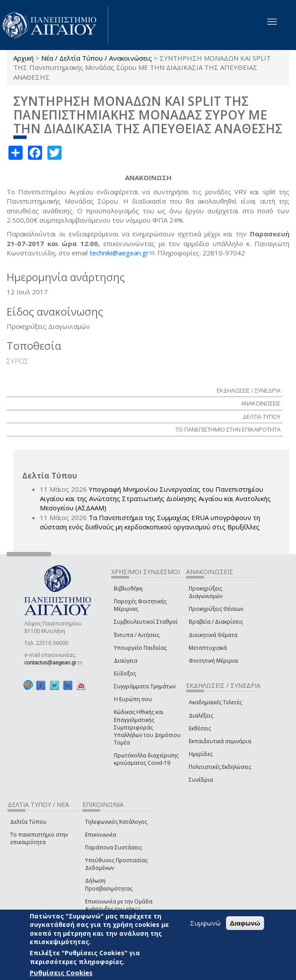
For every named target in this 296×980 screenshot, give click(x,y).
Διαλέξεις (201, 716)
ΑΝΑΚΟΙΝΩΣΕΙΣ (261, 403)
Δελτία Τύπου (28, 822)
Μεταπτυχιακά (208, 648)
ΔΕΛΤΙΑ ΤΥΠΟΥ (262, 417)
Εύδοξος (125, 673)
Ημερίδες (201, 754)
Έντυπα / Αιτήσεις (137, 635)
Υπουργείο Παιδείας (140, 648)
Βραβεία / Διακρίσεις (216, 622)
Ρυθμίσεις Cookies (61, 972)
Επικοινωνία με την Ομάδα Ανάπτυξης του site (119, 905)
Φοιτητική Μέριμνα (213, 661)
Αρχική (23, 58)
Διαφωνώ (245, 923)
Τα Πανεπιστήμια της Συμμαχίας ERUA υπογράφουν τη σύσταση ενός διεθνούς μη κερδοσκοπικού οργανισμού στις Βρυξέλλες (150, 522)
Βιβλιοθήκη (128, 588)
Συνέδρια (201, 780)
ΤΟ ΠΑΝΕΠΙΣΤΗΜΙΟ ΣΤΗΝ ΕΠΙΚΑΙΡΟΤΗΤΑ (228, 429)
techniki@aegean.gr (122, 253)
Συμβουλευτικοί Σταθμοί (146, 622)
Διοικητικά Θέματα (213, 635)
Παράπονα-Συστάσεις (113, 847)
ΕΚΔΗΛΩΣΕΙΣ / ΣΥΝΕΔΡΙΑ (249, 390)
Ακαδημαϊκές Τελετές (215, 702)
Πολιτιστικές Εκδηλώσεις (220, 767)
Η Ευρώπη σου (133, 699)
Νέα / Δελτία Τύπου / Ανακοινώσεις (97, 58)
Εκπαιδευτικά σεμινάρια (220, 741)
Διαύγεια (126, 661)
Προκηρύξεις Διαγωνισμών (206, 592)
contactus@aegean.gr (53, 663)
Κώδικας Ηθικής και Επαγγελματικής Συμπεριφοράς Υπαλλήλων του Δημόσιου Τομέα (147, 727)
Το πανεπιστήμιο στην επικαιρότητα (39, 838)
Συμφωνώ (205, 923)
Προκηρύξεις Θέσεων (216, 609)
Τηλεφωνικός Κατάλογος (116, 822)
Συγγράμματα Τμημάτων (145, 686)
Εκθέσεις (200, 728)
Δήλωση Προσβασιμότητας (109, 884)
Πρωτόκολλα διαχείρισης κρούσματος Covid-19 (146, 759)
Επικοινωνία (101, 835)
